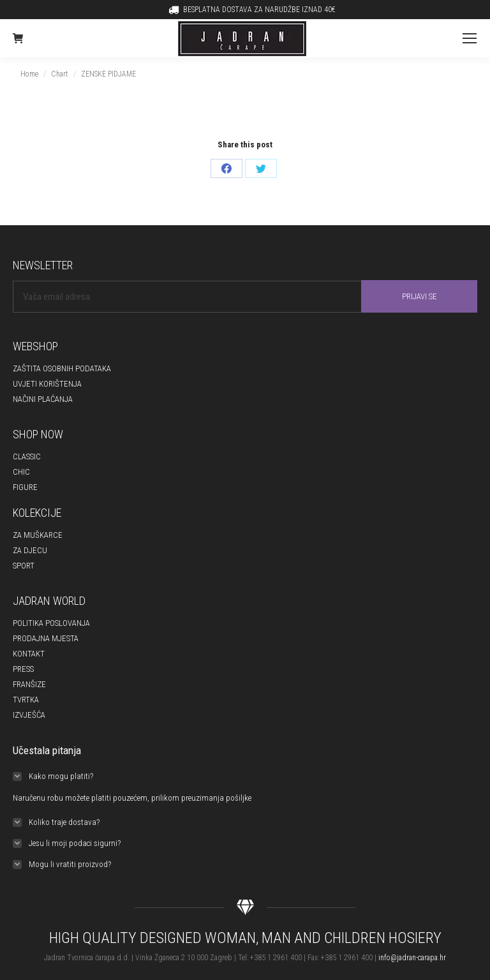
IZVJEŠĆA (29, 715)
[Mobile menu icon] (470, 38)
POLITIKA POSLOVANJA (51, 623)
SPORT (24, 566)
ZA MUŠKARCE (38, 535)
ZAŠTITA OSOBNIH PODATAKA (62, 368)
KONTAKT (29, 654)
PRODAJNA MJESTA (46, 638)
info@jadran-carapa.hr (412, 958)
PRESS (23, 669)
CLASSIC (27, 457)
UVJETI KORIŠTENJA (47, 384)
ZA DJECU (30, 550)
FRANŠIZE (29, 684)
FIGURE (25, 487)
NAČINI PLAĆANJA (43, 399)
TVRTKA (26, 700)
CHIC (21, 472)
